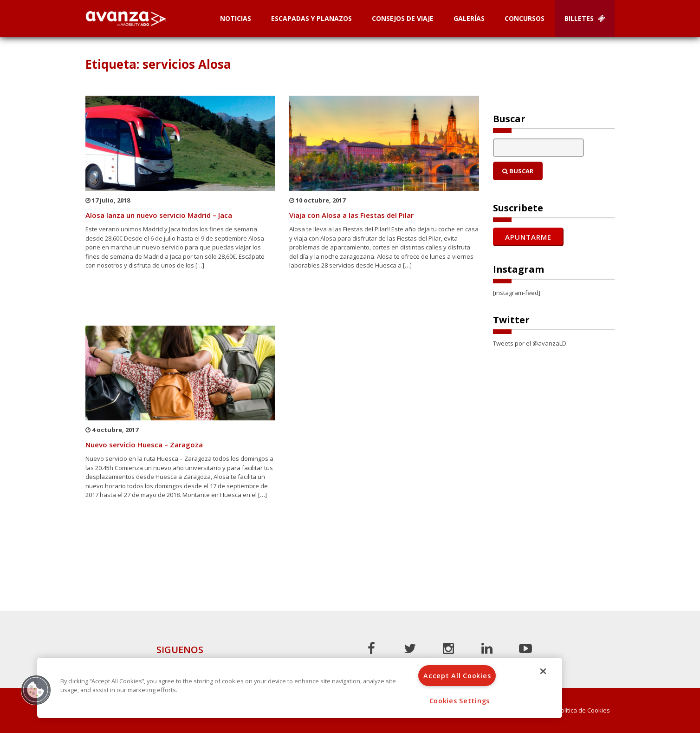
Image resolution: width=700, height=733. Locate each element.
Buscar (518, 171)
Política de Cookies (583, 710)
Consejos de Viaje (403, 18)
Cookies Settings (460, 701)
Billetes (585, 18)
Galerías (469, 18)
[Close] (543, 671)
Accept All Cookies (457, 676)
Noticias (236, 18)
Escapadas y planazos (311, 18)
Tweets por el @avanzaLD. (530, 343)
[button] (36, 690)
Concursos (525, 18)
